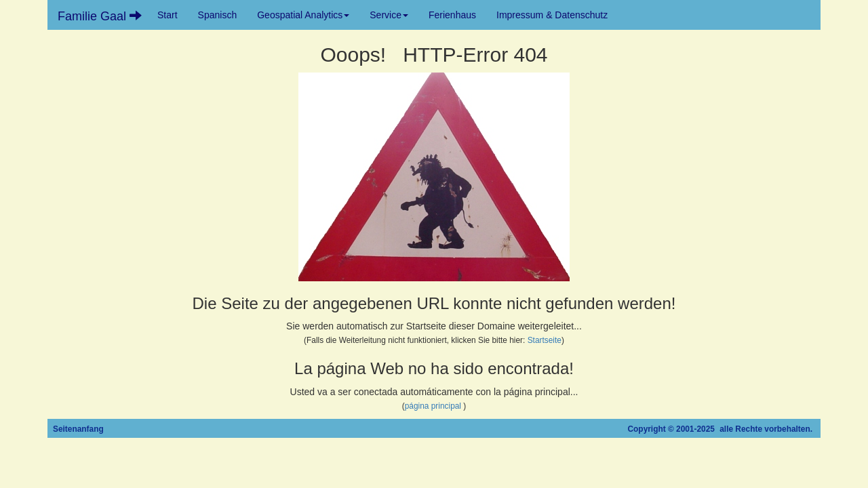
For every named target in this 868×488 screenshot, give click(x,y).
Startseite (545, 340)
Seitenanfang (78, 429)
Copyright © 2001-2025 (671, 429)
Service (389, 15)
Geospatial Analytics (303, 15)
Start (167, 15)
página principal (433, 406)
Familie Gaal (100, 16)
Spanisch (218, 15)
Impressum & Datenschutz (552, 15)
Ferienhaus (452, 15)
